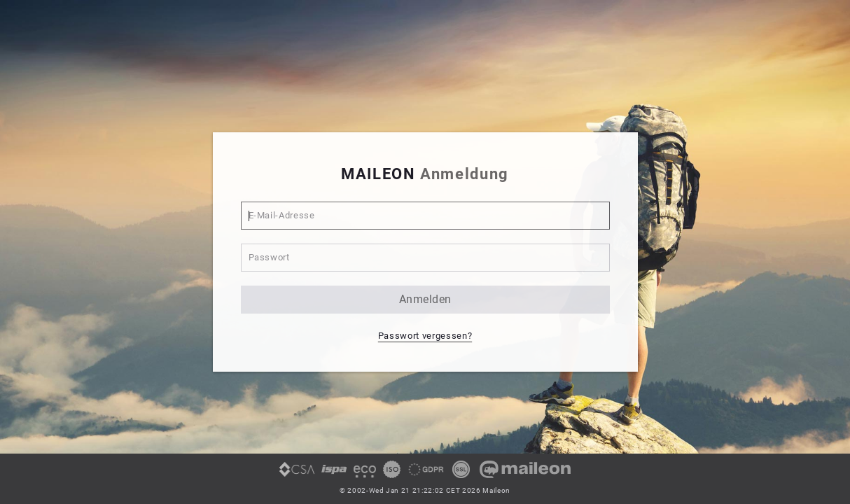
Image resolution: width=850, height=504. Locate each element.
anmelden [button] (425, 299)
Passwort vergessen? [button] (425, 336)
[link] (297, 475)
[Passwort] (425, 258)
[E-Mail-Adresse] (425, 216)
